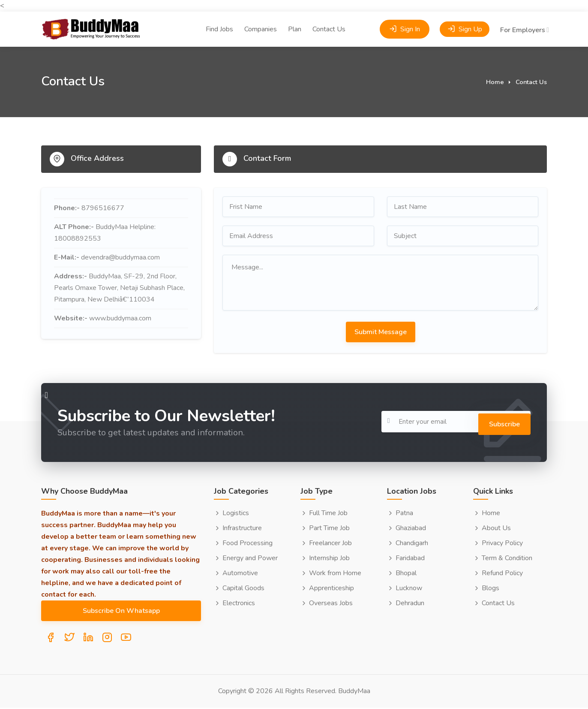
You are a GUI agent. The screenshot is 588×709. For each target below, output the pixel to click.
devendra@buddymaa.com (120, 257)
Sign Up (465, 18)
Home (495, 82)
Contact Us (329, 18)
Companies (261, 18)
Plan (295, 18)
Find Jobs (219, 18)
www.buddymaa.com (120, 318)
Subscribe (499, 422)
